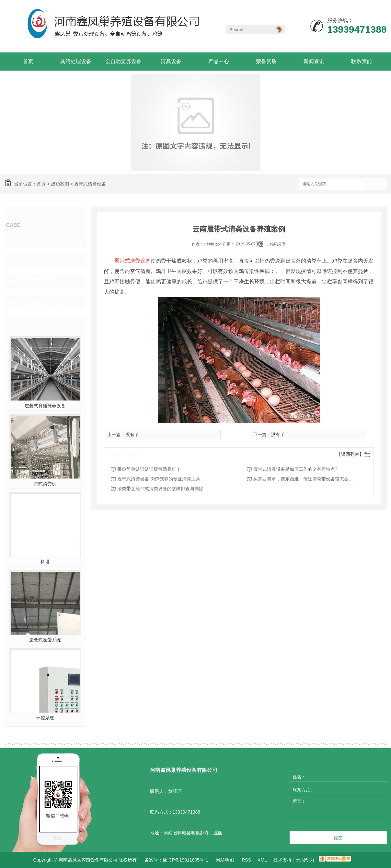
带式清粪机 (45, 484)
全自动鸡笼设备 (35, 281)
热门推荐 (26, 323)
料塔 (45, 562)
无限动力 (305, 860)
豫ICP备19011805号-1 (185, 860)
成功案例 (60, 184)
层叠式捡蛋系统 (45, 640)
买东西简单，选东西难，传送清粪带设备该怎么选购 (305, 479)
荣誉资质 (266, 61)
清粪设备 (171, 61)
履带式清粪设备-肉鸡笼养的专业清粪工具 (159, 479)
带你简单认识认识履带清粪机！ (149, 469)
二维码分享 (276, 244)
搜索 (375, 184)
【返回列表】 (350, 454)
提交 (338, 838)
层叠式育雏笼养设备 (45, 406)
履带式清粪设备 (90, 184)
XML (262, 860)
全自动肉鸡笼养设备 (40, 302)
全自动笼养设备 (123, 61)
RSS (246, 860)
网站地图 (225, 860)
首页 (28, 61)
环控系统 (45, 718)
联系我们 (362, 61)
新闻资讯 (314, 61)
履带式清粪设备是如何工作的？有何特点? (295, 469)
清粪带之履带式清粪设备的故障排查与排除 (160, 489)
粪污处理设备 (76, 61)
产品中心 (219, 61)
